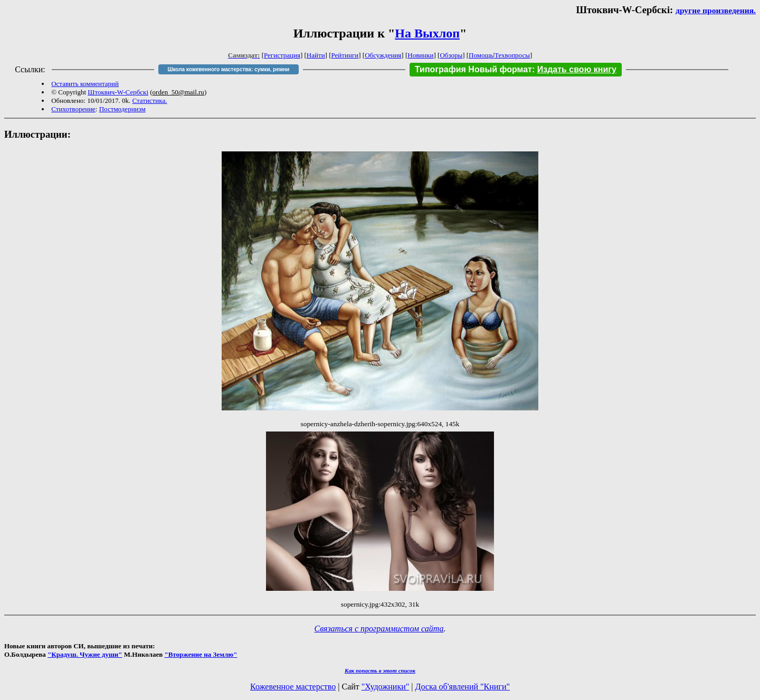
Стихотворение (73, 109)
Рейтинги (345, 55)
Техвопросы (512, 55)
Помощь (481, 55)
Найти (316, 55)
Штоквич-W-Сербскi (118, 92)
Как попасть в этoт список (380, 670)
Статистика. (149, 100)
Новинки (420, 55)
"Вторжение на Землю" (201, 654)
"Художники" (385, 687)
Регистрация (282, 55)
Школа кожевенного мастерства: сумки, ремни (228, 69)
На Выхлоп (427, 33)
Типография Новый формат (473, 69)
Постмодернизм (122, 109)
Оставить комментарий (85, 84)
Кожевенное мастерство (293, 687)
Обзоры (451, 55)
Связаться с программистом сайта (379, 629)
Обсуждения (383, 55)
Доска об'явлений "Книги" (462, 687)
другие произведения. (716, 10)
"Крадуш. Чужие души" (85, 654)
